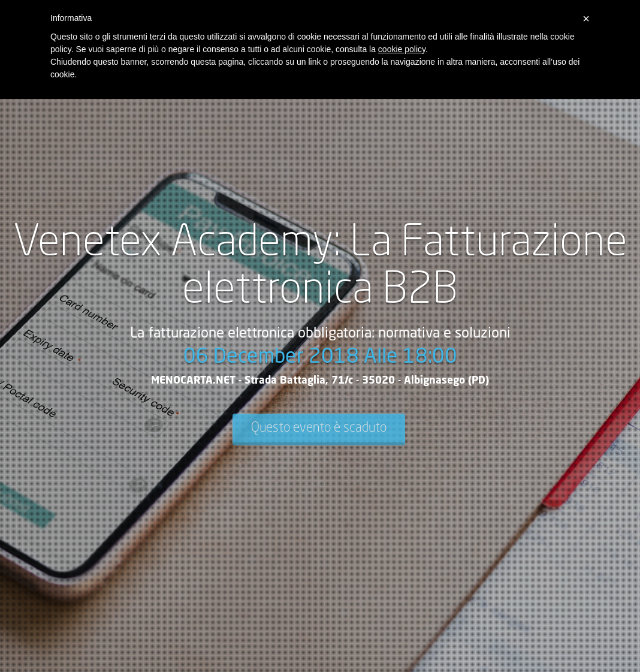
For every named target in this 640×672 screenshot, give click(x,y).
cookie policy (402, 49)
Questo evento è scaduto (319, 428)
